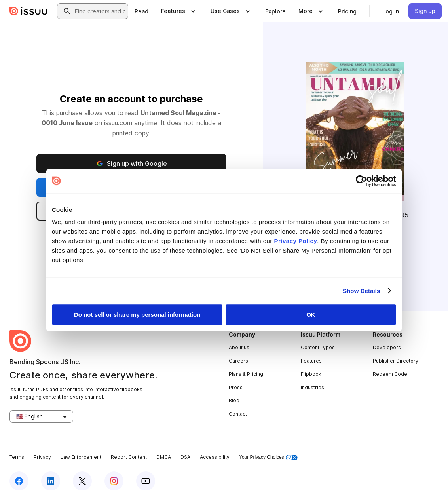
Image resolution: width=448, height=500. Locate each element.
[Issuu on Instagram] (114, 481)
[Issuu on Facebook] (19, 481)
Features (311, 361)
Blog (234, 400)
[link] (141, 11)
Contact (238, 414)
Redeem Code (390, 374)
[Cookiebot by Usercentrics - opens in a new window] (362, 181)
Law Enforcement (81, 457)
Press (236, 387)
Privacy (42, 457)
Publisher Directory (396, 361)
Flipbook (311, 374)
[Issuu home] (28, 11)
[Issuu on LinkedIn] (51, 481)
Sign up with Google (131, 164)
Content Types (318, 347)
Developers (387, 347)
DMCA (164, 457)
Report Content (129, 457)
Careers (238, 361)
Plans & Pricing (246, 374)
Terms (17, 457)
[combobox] (100, 11)
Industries (312, 387)
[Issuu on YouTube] (146, 481)
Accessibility (215, 457)
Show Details (362, 291)
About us (239, 347)
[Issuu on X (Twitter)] (82, 481)
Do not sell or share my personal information (137, 315)
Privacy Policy (296, 241)
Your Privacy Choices (268, 457)
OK (311, 315)
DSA (185, 457)
